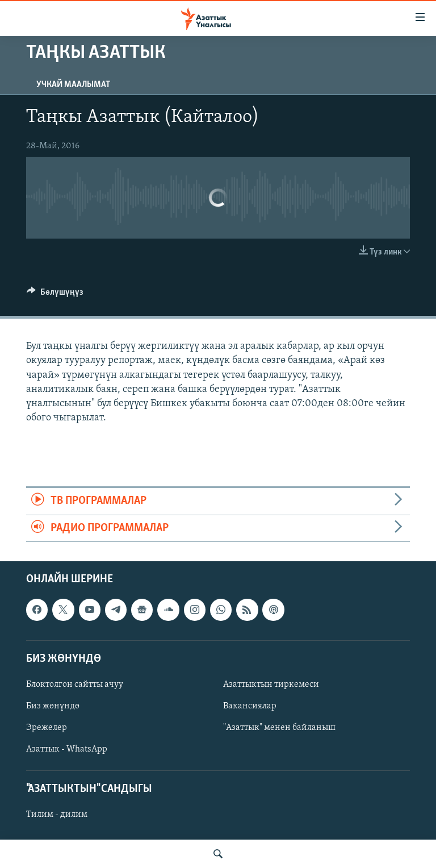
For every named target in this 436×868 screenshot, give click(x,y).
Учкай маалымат (73, 85)
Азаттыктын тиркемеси (271, 685)
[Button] (55, 295)
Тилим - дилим (57, 815)
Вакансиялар (250, 706)
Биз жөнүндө (53, 706)
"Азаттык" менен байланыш (279, 728)
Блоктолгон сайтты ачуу (75, 685)
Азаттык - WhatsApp (67, 749)
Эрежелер (47, 728)
